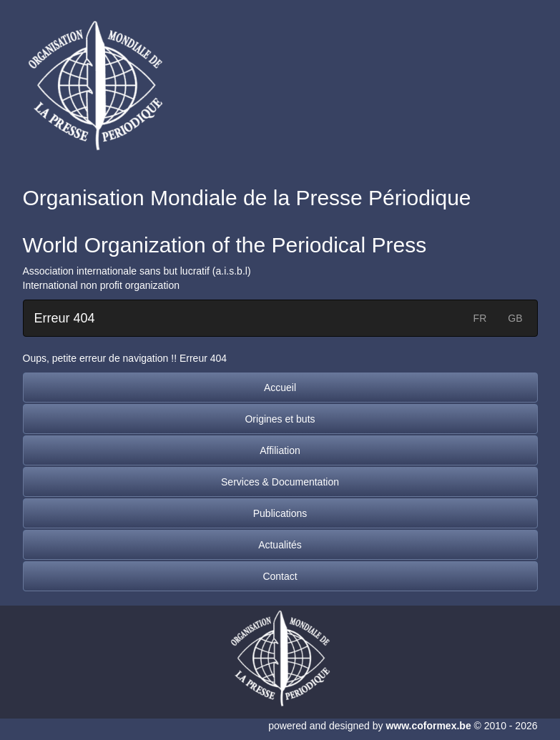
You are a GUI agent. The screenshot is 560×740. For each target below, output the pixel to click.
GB (515, 318)
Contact (280, 576)
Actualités (280, 545)
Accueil (280, 388)
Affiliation (280, 450)
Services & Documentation (280, 482)
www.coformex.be (428, 726)
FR (480, 318)
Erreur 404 (65, 318)
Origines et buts (280, 419)
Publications (280, 513)
